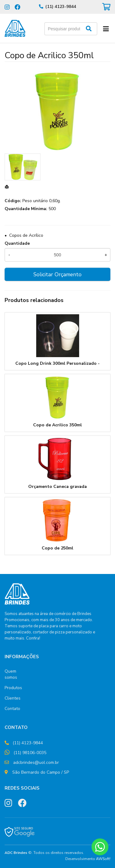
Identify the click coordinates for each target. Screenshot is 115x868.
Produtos (13, 688)
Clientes (13, 698)
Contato (12, 709)
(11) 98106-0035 (30, 753)
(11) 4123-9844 (61, 7)
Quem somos (11, 674)
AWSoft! (103, 859)
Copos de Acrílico (26, 235)
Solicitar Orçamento (57, 274)
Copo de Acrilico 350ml (57, 425)
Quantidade (17, 243)
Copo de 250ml (57, 548)
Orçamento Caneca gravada (57, 487)
